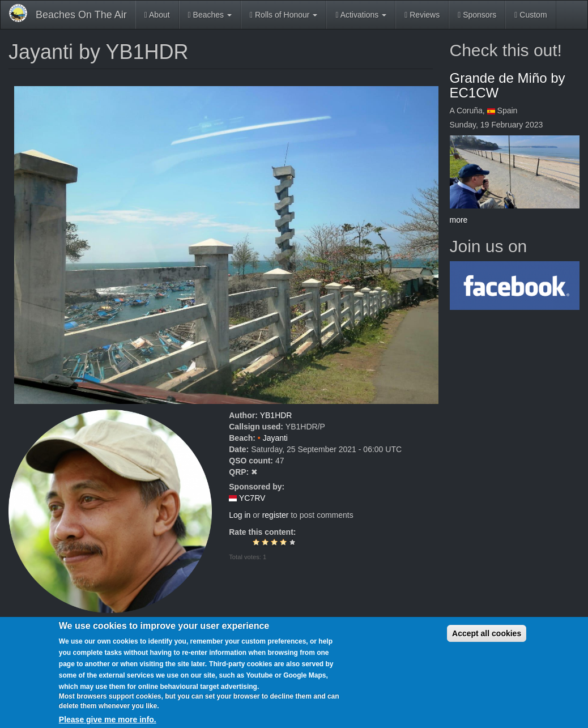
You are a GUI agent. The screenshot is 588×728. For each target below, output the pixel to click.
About (157, 15)
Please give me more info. (108, 720)
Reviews (422, 15)
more (459, 220)
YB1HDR (276, 415)
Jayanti (275, 438)
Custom (531, 15)
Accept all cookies (487, 633)
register (276, 515)
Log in (240, 515)
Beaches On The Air (81, 15)
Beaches (210, 15)
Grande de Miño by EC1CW (508, 85)
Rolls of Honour (284, 15)
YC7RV (252, 498)
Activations (361, 15)
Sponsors (477, 15)
